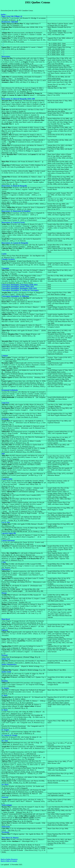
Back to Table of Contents (9, 861)
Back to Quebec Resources (9, 859)
